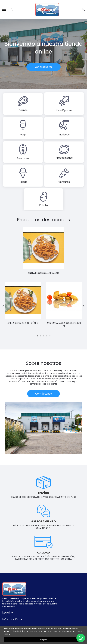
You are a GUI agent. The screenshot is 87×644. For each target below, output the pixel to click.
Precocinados (64, 158)
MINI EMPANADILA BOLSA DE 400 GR (64, 325)
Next (84, 306)
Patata (43, 205)
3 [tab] (43, 336)
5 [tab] (50, 336)
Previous (3, 306)
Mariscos (64, 135)
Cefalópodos (64, 110)
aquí (7, 634)
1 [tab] (37, 336)
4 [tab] (47, 336)
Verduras (64, 182)
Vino (23, 135)
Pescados (23, 158)
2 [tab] (40, 336)
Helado (23, 182)
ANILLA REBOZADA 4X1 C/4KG (44, 273)
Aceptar (43, 640)
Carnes (23, 110)
